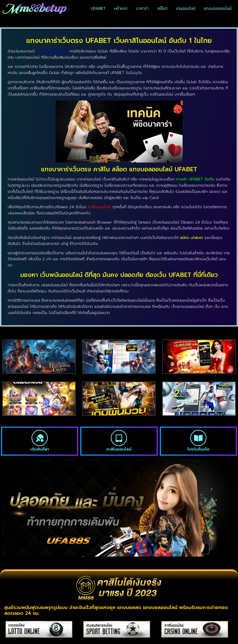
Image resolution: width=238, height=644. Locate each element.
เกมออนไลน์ (186, 8)
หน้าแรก (121, 8)
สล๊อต (162, 8)
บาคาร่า (142, 8)
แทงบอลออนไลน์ (218, 8)
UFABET (98, 8)
